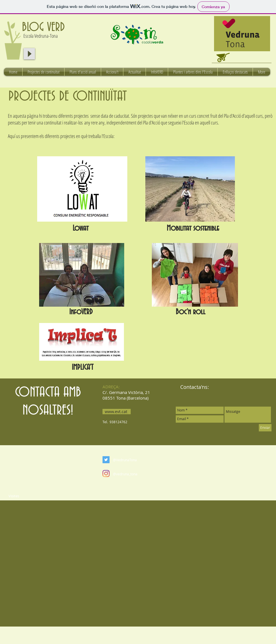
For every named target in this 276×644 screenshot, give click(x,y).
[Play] (29, 54)
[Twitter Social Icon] (106, 460)
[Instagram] (106, 473)
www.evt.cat (116, 412)
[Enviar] (265, 428)
